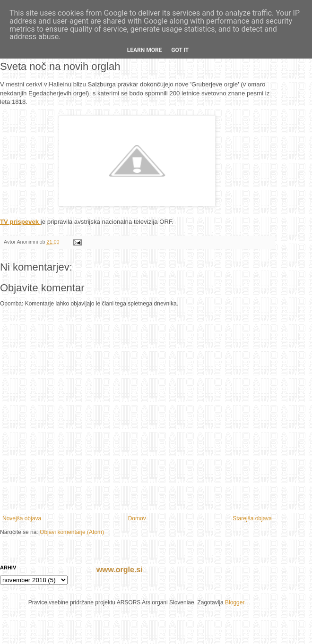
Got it (180, 50)
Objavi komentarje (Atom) (72, 532)
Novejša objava (22, 518)
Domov (137, 518)
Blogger (235, 602)
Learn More (145, 50)
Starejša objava (252, 518)
